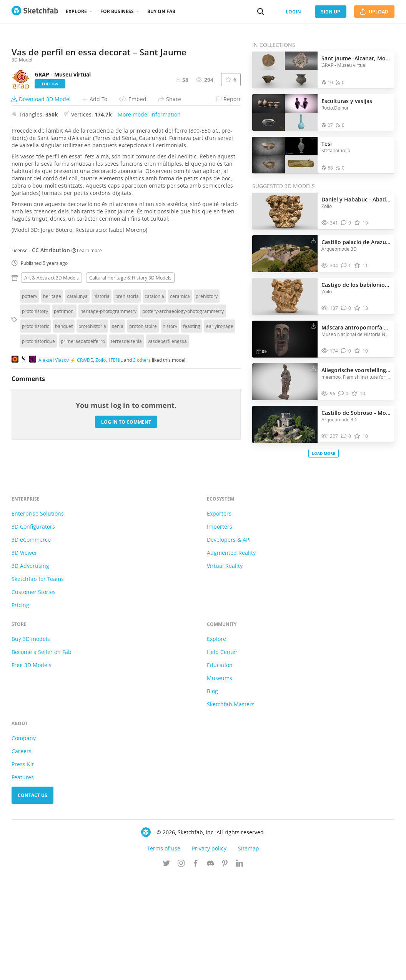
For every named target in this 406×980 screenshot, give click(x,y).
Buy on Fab (161, 11)
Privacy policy (209, 953)
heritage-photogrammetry (108, 439)
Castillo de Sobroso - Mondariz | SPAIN (356, 413)
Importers (220, 631)
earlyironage (220, 454)
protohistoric (36, 454)
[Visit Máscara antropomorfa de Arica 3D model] (285, 339)
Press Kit (23, 868)
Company (24, 842)
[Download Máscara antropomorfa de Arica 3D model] (313, 326)
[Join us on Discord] (210, 968)
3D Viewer (24, 657)
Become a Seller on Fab (42, 756)
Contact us (32, 899)
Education (220, 769)
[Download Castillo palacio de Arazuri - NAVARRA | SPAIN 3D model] (313, 240)
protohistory (35, 439)
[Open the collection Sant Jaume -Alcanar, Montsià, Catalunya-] (285, 70)
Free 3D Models (32, 769)
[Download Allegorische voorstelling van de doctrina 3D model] (313, 368)
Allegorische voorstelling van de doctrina (356, 370)
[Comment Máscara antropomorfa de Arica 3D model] (346, 351)
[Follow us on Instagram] (181, 968)
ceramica (180, 424)
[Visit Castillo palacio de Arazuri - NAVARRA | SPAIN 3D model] (285, 254)
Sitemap (249, 953)
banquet (64, 454)
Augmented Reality (231, 657)
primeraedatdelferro (83, 469)
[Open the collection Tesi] (285, 155)
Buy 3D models (31, 743)
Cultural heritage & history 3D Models (130, 406)
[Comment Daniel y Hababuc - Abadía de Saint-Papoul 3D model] (346, 223)
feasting (192, 454)
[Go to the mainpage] (35, 12)
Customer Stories (34, 696)
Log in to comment (126, 550)
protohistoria (92, 454)
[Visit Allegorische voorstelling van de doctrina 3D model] (285, 382)
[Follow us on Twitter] (166, 968)
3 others (142, 488)
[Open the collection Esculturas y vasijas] (285, 112)
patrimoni (64, 439)
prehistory (207, 424)
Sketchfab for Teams (38, 683)
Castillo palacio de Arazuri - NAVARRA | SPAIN (356, 242)
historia (101, 424)
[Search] (261, 12)
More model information (149, 243)
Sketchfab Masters (231, 808)
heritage (52, 424)
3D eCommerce (31, 644)
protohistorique (38, 469)
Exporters (219, 618)
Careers (22, 855)
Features (23, 881)
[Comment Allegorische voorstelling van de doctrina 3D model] (344, 393)
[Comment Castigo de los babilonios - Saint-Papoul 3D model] (346, 308)
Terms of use (164, 953)
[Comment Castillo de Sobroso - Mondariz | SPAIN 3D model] (346, 436)
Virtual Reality (225, 670)
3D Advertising (30, 670)
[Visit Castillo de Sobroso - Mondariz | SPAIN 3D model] (285, 424)
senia (118, 454)
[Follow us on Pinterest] (225, 968)
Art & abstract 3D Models (52, 406)
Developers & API (229, 644)
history (170, 454)
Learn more (87, 378)
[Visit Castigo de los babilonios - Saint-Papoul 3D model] (285, 296)
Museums (220, 782)
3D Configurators (33, 631)
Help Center (222, 756)
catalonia (154, 424)
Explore (76, 11)
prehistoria (127, 424)
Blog (212, 795)
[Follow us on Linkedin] (240, 968)
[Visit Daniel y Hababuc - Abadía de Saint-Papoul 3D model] (285, 211)
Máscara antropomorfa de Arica (356, 327)
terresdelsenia (126, 469)
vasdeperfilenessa (167, 469)
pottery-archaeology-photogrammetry (183, 439)
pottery (30, 424)
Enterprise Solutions (38, 618)
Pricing (20, 709)
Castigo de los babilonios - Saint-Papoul (356, 285)
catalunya (77, 424)
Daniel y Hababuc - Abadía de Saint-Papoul (356, 199)
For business (117, 11)
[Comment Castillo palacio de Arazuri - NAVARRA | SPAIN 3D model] (346, 265)
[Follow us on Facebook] (196, 968)
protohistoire (143, 454)
